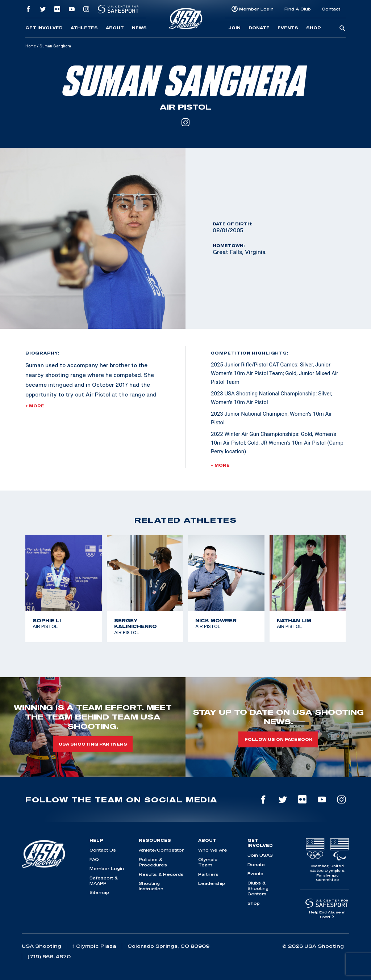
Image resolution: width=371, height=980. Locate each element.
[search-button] (342, 29)
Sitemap (99, 892)
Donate (259, 28)
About (115, 28)
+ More (35, 406)
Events (288, 28)
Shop (314, 28)
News (139, 28)
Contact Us (103, 850)
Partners (208, 874)
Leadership (212, 883)
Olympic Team (208, 862)
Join (234, 28)
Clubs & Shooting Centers (258, 888)
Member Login (256, 9)
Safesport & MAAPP (104, 881)
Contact (331, 9)
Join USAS (260, 855)
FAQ (94, 859)
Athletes (84, 28)
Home (31, 46)
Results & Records (161, 874)
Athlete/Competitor (161, 850)
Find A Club (298, 9)
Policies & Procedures (153, 862)
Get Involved (44, 28)
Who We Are (213, 850)
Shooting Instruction (151, 886)
